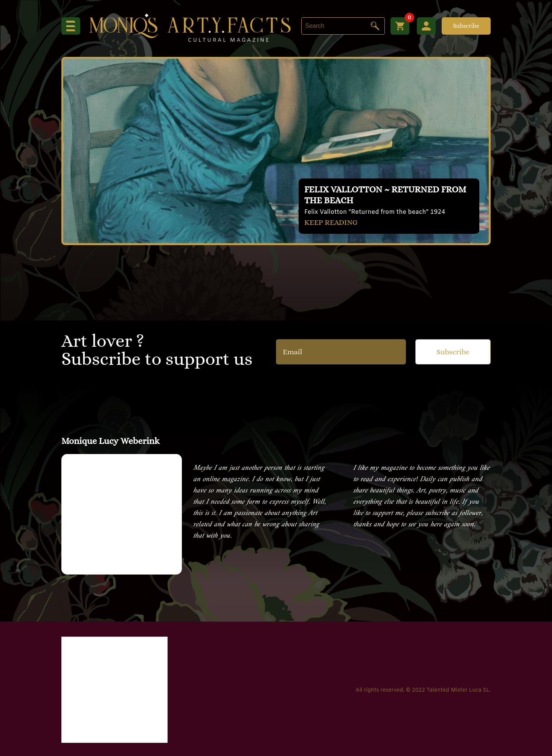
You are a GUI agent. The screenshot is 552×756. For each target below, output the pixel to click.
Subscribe (466, 26)
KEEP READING (331, 222)
